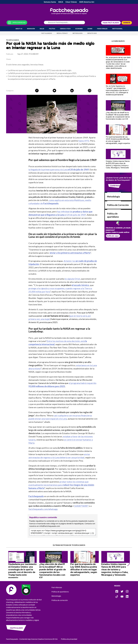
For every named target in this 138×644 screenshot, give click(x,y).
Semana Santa (50, 2)
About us (19, 29)
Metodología (78, 33)
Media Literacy (62, 33)
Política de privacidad (69, 639)
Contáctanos (115, 186)
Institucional (117, 29)
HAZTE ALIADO (16, 628)
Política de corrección (60, 600)
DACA (61, 2)
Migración (31, 29)
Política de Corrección (118, 205)
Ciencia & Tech (65, 29)
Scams (90, 29)
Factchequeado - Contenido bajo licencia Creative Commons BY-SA (32, 639)
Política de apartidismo (60, 592)
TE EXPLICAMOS (13, 40)
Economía (79, 29)
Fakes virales (102, 29)
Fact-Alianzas (47, 33)
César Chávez (71, 2)
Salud (42, 29)
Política (52, 29)
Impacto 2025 (92, 33)
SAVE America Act (87, 2)
